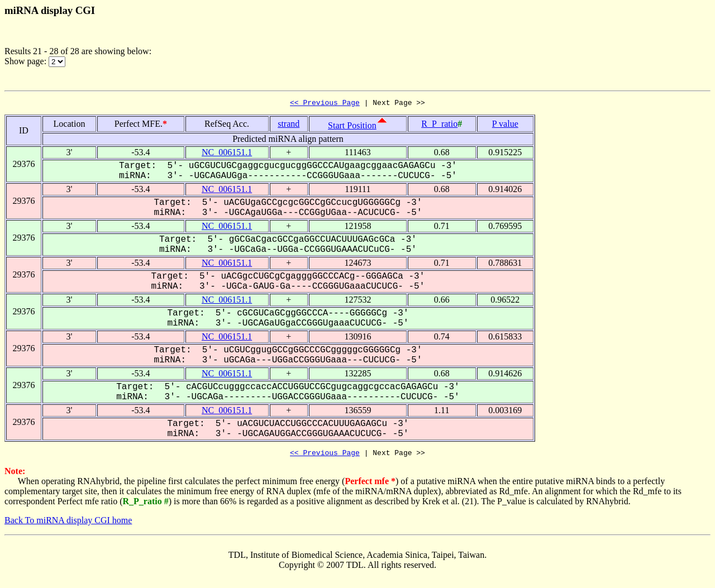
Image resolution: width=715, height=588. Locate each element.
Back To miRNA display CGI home (68, 524)
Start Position (352, 127)
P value (505, 125)
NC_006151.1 (227, 154)
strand (289, 125)
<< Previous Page (325, 104)
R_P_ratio (439, 125)
